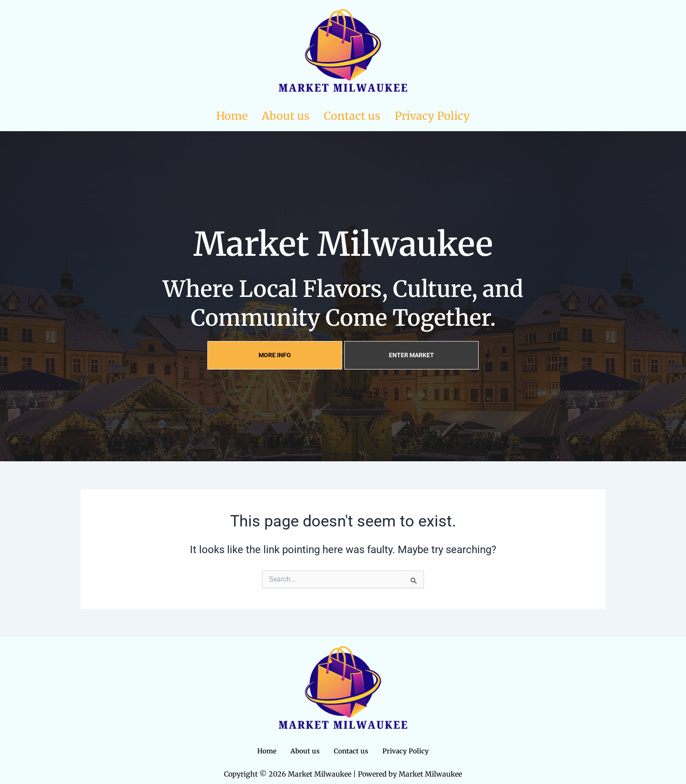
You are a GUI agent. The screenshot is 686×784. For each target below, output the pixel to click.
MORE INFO (275, 355)
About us (286, 116)
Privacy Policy (432, 116)
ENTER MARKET (411, 355)
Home (232, 116)
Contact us (352, 116)
